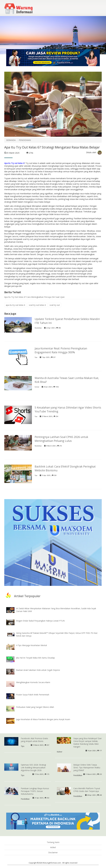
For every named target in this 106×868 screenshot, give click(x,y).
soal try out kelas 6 (37, 305)
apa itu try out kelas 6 (15, 305)
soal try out (55, 305)
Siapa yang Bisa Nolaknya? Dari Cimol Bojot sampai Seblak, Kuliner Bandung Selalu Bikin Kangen (88, 743)
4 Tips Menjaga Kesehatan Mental (31, 645)
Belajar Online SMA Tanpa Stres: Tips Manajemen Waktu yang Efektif (87, 768)
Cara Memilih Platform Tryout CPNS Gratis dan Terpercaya (87, 790)
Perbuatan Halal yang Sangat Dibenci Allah (35, 707)
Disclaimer (53, 852)
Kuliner (37, 387)
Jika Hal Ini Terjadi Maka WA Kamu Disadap (35, 658)
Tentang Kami (53, 842)
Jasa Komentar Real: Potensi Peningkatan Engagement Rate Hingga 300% (61, 350)
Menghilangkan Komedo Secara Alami (33, 682)
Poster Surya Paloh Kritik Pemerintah (33, 695)
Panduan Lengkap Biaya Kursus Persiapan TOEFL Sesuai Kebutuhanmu (35, 791)
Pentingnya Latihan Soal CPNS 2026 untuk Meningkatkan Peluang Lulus (61, 439)
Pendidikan (38, 328)
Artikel (53, 847)
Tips (36, 357)
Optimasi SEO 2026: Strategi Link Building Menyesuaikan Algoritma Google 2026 (33, 768)
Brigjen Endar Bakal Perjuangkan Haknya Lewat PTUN (40, 621)
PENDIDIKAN (25, 140)
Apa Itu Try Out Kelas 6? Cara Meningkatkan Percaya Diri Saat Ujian (34, 297)
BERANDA (11, 140)
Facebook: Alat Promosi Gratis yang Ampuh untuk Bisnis (34, 740)
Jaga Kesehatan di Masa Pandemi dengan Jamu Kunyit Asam (43, 719)
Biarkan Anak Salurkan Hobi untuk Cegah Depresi (38, 670)
